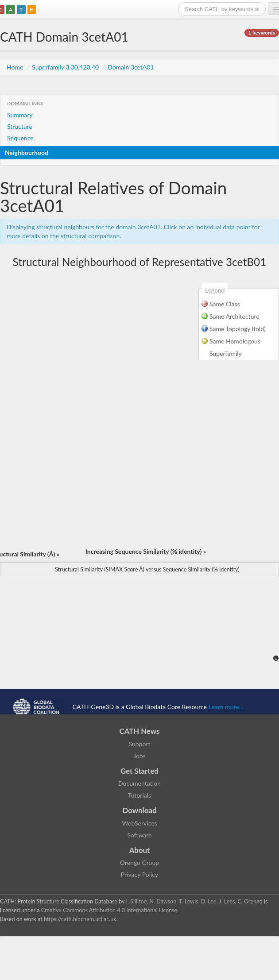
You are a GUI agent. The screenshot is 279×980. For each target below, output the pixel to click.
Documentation (139, 783)
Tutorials (139, 795)
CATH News (140, 731)
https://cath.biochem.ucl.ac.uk (80, 919)
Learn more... (226, 707)
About (140, 850)
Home (16, 67)
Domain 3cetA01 (131, 67)
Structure (20, 126)
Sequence (20, 138)
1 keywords (262, 33)
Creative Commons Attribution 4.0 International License (109, 910)
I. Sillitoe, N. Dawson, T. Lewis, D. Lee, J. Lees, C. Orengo (194, 901)
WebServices (139, 823)
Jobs (139, 756)
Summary (20, 115)
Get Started (139, 771)
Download (140, 810)
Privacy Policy (139, 874)
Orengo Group (139, 862)
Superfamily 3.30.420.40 (66, 67)
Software (140, 835)
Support (139, 744)
